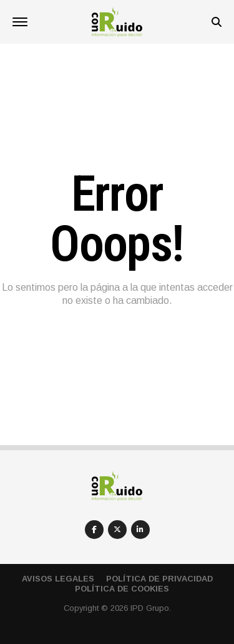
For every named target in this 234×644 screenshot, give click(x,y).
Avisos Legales (58, 579)
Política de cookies (122, 589)
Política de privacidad (159, 579)
